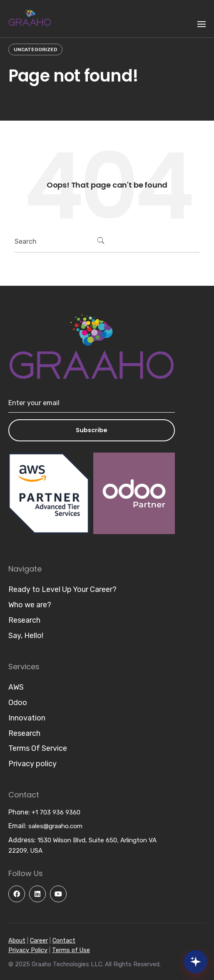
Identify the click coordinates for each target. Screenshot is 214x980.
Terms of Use (71, 950)
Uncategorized (35, 49)
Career (39, 941)
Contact (64, 941)
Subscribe (92, 430)
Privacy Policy (28, 950)
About (17, 941)
